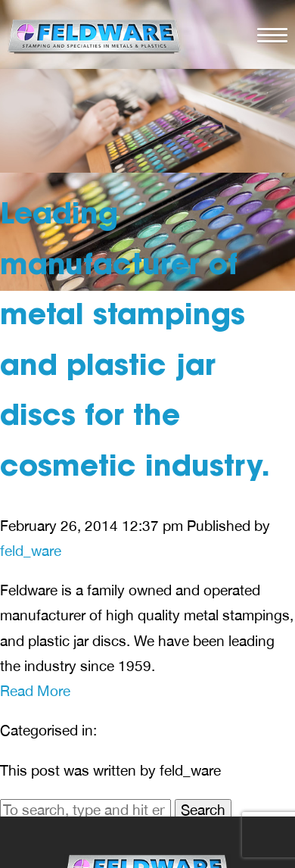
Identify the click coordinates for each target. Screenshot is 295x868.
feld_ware (31, 551)
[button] (269, 33)
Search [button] (203, 810)
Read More (35, 691)
